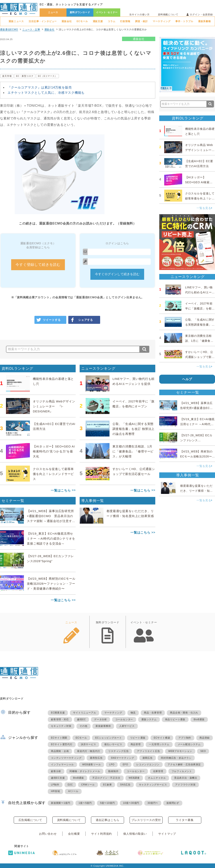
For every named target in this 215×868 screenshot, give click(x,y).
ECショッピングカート (108, 738)
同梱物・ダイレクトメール (85, 771)
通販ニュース (16, 21)
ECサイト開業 (59, 738)
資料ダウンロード (80, 12)
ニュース (53, 12)
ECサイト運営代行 (62, 744)
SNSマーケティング (123, 758)
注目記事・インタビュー (43, 21)
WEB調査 (134, 778)
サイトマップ (167, 834)
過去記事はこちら (108, 820)
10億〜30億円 (131, 803)
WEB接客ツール (92, 765)
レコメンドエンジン (148, 765)
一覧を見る (204, 208)
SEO (203, 751)
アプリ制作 (185, 738)
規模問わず (173, 803)
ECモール (82, 21)
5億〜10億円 (107, 803)
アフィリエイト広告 (148, 751)
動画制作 (113, 771)
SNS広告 (125, 785)
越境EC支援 (58, 778)
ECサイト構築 (162, 738)
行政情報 (125, 21)
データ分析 (101, 719)
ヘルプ (187, 379)
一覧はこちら (61, 490)
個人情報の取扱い (135, 834)
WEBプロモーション (180, 751)
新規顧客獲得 (103, 726)
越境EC (81, 719)
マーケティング (162, 21)
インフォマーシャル (62, 765)
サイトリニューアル (85, 713)
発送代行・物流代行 (88, 751)
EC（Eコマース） (47, 76)
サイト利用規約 (102, 834)
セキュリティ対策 (61, 726)
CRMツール (88, 785)
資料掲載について (168, 15)
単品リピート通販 (175, 719)
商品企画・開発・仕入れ (184, 713)
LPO (112, 765)
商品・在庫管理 (153, 713)
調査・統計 (142, 21)
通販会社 (67, 21)
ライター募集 (185, 820)
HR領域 (55, 791)
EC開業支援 (58, 713)
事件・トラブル (184, 21)
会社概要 (74, 834)
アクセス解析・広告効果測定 (184, 765)
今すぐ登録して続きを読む (38, 265)
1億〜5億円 (85, 803)
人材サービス (127, 726)
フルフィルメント (182, 771)
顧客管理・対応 (60, 719)
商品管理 (136, 744)
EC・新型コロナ (25, 76)
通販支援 (98, 21)
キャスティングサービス (153, 785)
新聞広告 (148, 758)
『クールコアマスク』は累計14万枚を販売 (40, 87)
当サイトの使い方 (139, 15)
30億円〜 (153, 803)
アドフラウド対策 (185, 785)
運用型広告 (96, 758)
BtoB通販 (199, 719)
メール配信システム (189, 744)
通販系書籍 (204, 21)
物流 (133, 713)
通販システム (149, 719)
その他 (83, 726)
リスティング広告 (118, 751)
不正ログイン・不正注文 (106, 778)
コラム (112, 21)
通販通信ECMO (9, 30)
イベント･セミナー (107, 12)
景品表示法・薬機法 (186, 778)
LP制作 (55, 785)
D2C (70, 785)
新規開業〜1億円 (61, 803)
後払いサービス (113, 744)
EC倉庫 (107, 785)
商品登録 (205, 738)
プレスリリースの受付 (146, 820)
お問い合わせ (48, 834)
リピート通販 (138, 738)
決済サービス (88, 744)
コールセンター (124, 719)
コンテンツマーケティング (66, 758)
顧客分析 (56, 771)
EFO (126, 765)
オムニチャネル (157, 778)
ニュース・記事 (31, 30)
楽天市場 (7, 76)
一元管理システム (159, 744)
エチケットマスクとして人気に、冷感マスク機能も (46, 93)
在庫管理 (158, 771)
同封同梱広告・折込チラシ (176, 758)
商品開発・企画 (60, 751)
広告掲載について (30, 820)
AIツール (73, 791)
